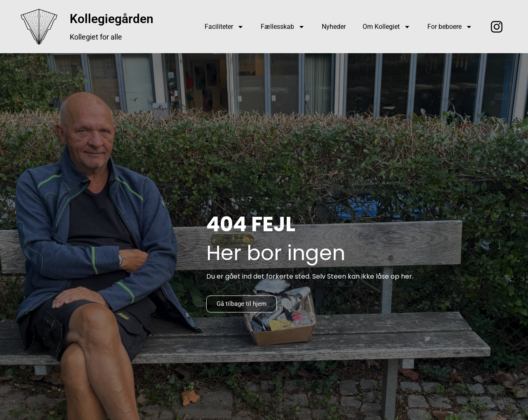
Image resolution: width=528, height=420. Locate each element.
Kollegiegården (112, 19)
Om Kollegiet (387, 27)
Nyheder (334, 27)
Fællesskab (283, 27)
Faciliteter (224, 27)
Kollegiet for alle (96, 37)
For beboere (450, 27)
